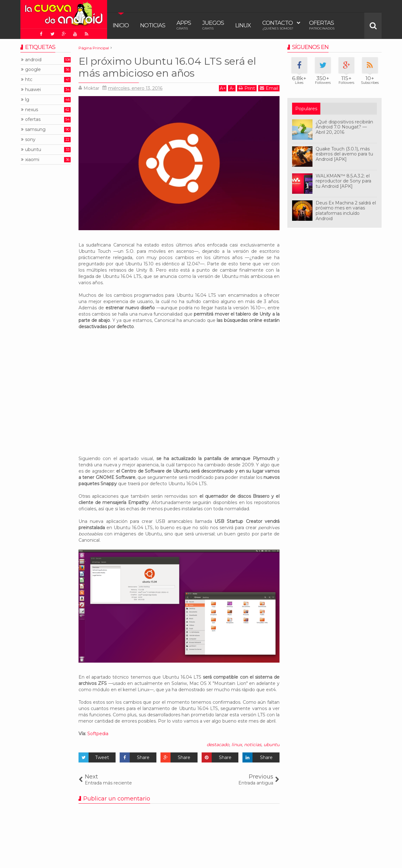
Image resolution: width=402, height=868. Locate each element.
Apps (184, 25)
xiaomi (32, 160)
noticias (253, 745)
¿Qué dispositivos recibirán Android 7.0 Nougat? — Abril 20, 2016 (344, 127)
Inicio (121, 25)
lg (27, 100)
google (33, 70)
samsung (35, 130)
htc (29, 80)
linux (237, 745)
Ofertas (322, 25)
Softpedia (98, 734)
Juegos (213, 25)
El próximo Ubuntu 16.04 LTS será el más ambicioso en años (167, 67)
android (33, 60)
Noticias (153, 25)
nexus (32, 110)
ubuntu (272, 745)
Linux (243, 25)
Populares (306, 109)
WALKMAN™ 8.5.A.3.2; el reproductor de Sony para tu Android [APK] (343, 181)
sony (30, 140)
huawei (33, 90)
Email (269, 88)
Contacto (278, 25)
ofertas (33, 119)
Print (247, 88)
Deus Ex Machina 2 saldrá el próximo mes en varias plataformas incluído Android (346, 211)
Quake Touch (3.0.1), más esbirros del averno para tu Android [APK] (344, 154)
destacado (218, 745)
